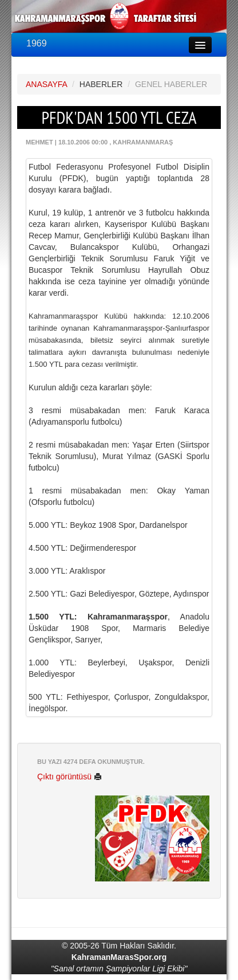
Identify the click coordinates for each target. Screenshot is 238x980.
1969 (37, 43)
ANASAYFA (46, 84)
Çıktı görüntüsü (70, 777)
